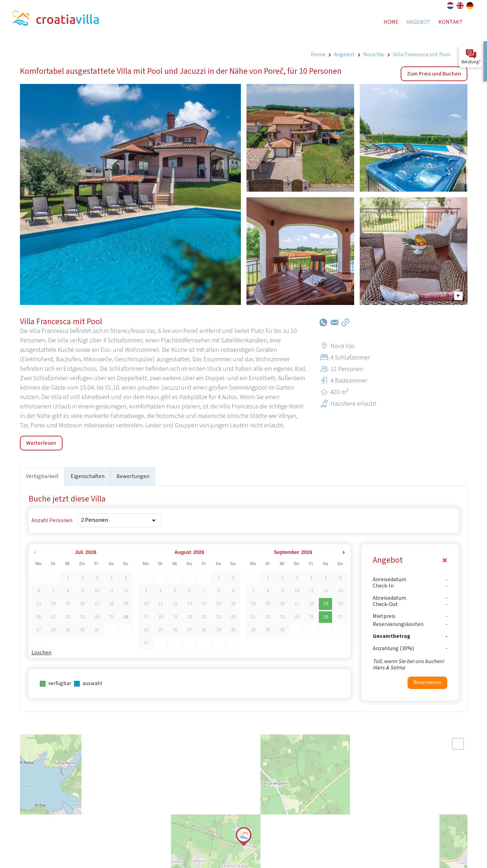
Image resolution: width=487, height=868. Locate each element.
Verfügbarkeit (42, 476)
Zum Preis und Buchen (434, 74)
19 (326, 604)
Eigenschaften (88, 476)
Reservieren (427, 682)
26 (326, 617)
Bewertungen (133, 476)
